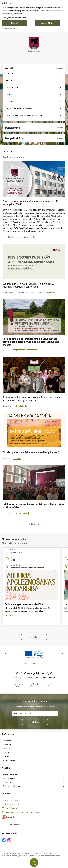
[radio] (19, 684)
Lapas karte (8, 782)
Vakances (7, 741)
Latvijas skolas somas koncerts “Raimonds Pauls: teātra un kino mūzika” (33, 506)
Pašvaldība (32, 351)
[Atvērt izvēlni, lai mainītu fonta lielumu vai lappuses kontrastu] (51, 864)
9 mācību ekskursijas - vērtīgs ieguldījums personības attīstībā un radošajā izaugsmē (32, 399)
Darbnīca (9, 615)
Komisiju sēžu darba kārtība (26, 237)
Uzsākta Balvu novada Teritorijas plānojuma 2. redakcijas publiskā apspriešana (28, 285)
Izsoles (6, 756)
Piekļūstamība (9, 778)
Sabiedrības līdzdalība (25, 293)
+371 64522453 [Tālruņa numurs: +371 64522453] (12, 800)
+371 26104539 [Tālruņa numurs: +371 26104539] (12, 804)
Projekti (6, 749)
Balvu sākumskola (21, 513)
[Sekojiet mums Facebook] (4, 840)
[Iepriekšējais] (5, 654)
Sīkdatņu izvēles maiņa (13, 786)
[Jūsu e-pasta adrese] (35, 713)
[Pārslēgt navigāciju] (34, 863)
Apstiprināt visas (48, 23)
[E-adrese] (7, 817)
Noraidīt (15, 23)
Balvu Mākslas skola (21, 406)
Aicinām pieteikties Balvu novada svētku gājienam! (31, 452)
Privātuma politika (11, 774)
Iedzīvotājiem (19, 351)
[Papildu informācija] (14, 817)
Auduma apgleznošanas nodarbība (24, 604)
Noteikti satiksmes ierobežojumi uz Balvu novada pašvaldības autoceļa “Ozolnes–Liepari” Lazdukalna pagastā (31, 342)
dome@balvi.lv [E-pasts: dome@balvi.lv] (11, 808)
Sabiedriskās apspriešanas (46, 293)
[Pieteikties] (35, 722)
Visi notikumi (34, 637)
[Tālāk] (63, 654)
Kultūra (17, 458)
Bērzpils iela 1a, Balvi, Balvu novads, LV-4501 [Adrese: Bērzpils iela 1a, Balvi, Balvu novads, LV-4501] (24, 812)
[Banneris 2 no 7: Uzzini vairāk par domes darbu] (34, 654)
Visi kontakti (15, 825)
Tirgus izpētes (9, 760)
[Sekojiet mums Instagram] (9, 840)
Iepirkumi (7, 745)
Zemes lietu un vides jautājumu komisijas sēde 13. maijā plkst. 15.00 (31, 203)
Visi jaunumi (34, 524)
